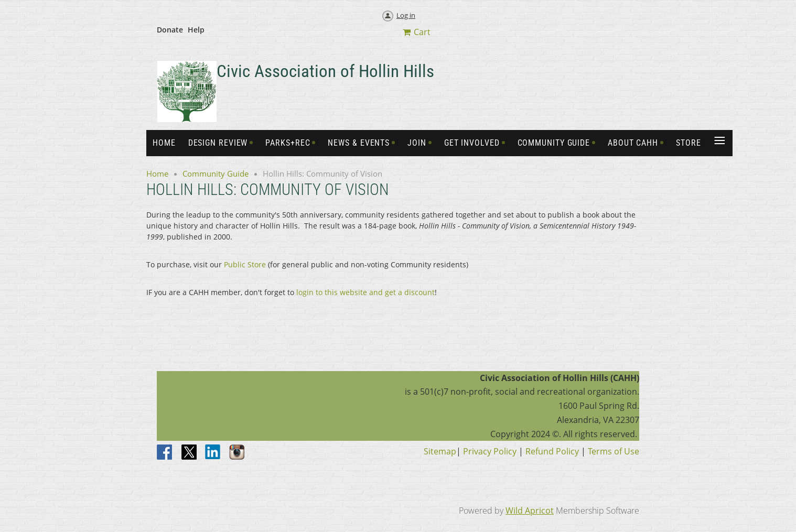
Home (157, 173)
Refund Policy (552, 451)
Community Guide (216, 173)
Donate (170, 30)
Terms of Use (614, 451)
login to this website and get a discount (365, 292)
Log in (406, 15)
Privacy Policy (490, 451)
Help (196, 30)
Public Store (245, 264)
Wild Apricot (530, 511)
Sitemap (440, 451)
